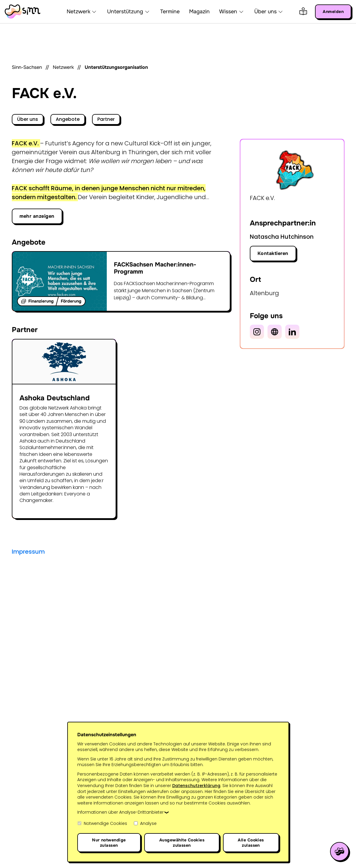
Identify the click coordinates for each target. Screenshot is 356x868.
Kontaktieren (273, 253)
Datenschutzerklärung (196, 786)
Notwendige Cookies (102, 823)
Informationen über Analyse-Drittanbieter (120, 812)
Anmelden (333, 12)
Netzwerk (63, 67)
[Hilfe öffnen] (339, 851)
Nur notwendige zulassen (109, 843)
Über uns (28, 119)
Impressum (28, 552)
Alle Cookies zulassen (251, 843)
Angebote (68, 119)
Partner (106, 119)
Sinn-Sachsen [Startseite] (27, 67)
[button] (94, 12)
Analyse (145, 823)
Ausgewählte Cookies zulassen (182, 843)
